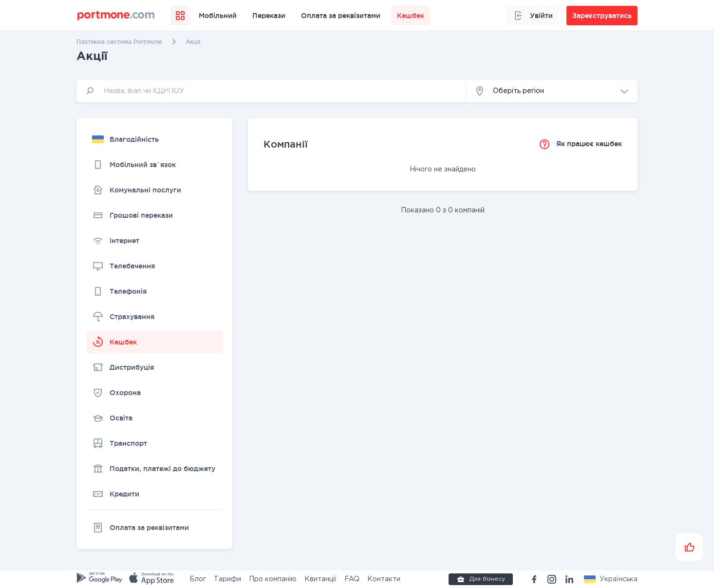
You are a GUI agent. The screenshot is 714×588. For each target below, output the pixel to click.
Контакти (384, 579)
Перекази (269, 16)
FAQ (352, 579)
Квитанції (320, 579)
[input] (271, 91)
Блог (198, 579)
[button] (552, 91)
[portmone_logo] (116, 16)
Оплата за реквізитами (341, 16)
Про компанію (273, 579)
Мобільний (218, 16)
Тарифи (227, 579)
